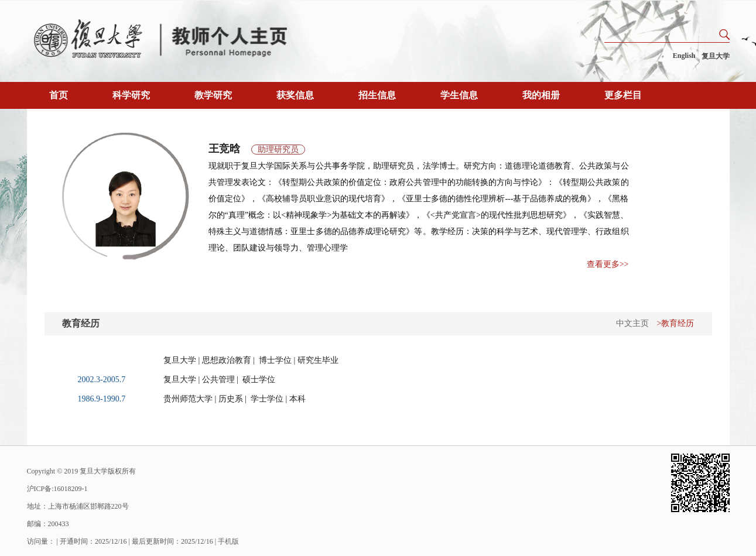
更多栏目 (623, 95)
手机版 (228, 541)
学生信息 (459, 95)
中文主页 (632, 323)
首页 (59, 95)
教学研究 (213, 95)
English (684, 56)
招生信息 (377, 95)
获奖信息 (295, 95)
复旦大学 (716, 56)
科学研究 (131, 95)
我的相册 (541, 95)
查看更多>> (608, 264)
